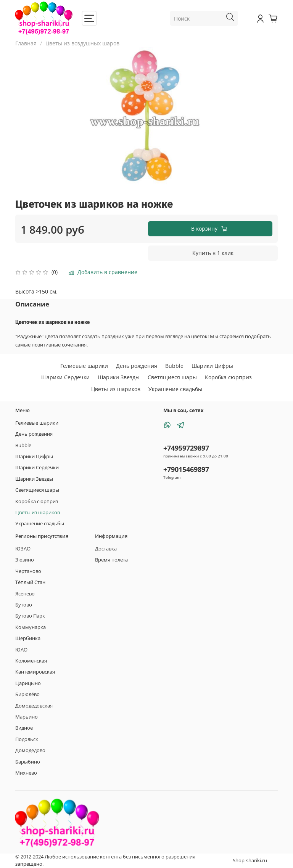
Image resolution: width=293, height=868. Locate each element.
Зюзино (25, 560)
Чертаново (28, 571)
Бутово (24, 605)
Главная (26, 43)
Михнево (26, 773)
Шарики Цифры (212, 366)
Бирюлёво (27, 694)
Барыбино (28, 762)
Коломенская (31, 661)
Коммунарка (31, 627)
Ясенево (25, 594)
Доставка (106, 549)
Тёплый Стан (30, 582)
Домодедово (30, 750)
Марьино (27, 717)
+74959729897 (186, 448)
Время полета (111, 560)
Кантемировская (35, 672)
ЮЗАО (23, 549)
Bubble (174, 366)
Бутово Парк (30, 616)
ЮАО (21, 650)
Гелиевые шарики (84, 366)
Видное (24, 728)
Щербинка (28, 638)
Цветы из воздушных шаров (82, 43)
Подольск (27, 739)
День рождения (137, 366)
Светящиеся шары (172, 377)
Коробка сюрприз (228, 377)
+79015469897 (186, 469)
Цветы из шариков (116, 389)
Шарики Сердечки (65, 377)
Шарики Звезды (119, 377)
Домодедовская (34, 706)
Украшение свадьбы (175, 389)
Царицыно (28, 683)
